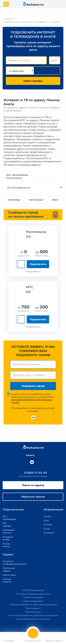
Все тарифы (7, 524)
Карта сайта (9, 575)
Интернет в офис (7, 538)
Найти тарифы (33, 81)
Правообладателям (33, 601)
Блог (46, 520)
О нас (47, 529)
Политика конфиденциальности (11, 563)
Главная (9, 19)
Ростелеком (33, 178)
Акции (47, 516)
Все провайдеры (33, 175)
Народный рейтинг (7, 531)
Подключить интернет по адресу (25, 22)
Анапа (28, 455)
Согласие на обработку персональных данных (33, 615)
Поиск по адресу (33, 485)
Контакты (48, 533)
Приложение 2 (33, 612)
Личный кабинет (7, 580)
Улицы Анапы (6, 545)
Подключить (38, 264)
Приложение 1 (33, 608)
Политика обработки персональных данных (33, 605)
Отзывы (48, 524)
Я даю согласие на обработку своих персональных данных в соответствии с (33, 398)
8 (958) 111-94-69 (33, 473)
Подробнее (33, 271)
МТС (30, 287)
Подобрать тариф (33, 386)
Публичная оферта (9, 569)
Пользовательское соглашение (33, 619)
